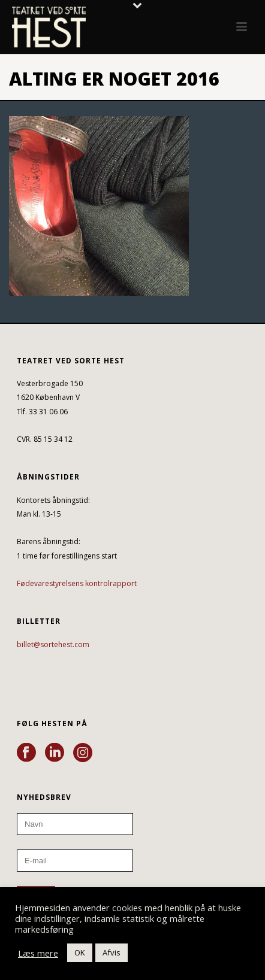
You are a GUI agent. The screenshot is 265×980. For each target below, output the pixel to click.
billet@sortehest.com (53, 644)
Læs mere (38, 953)
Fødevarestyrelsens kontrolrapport (77, 583)
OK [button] (80, 952)
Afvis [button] (112, 952)
